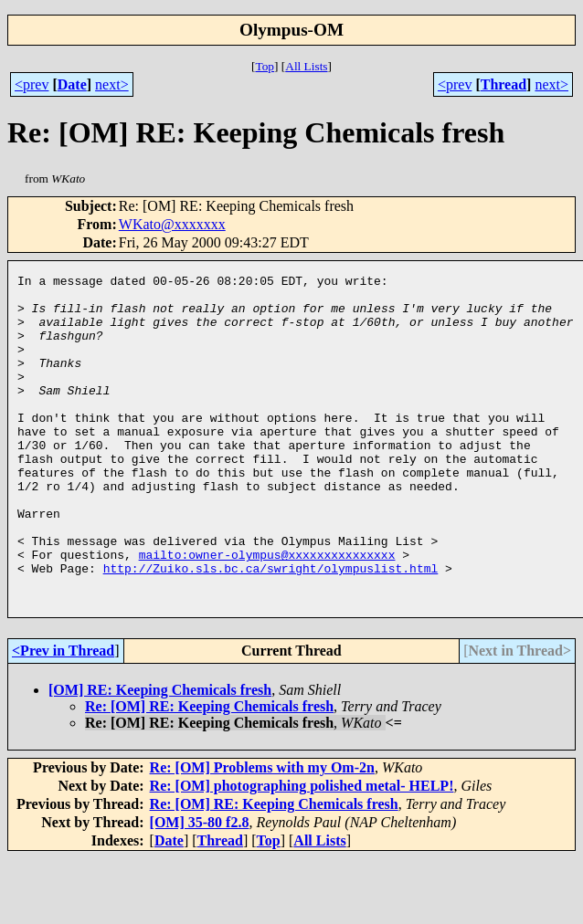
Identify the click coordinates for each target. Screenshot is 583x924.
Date (72, 84)
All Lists (306, 66)
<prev (32, 84)
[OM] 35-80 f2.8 (200, 888)
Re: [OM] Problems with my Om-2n (262, 833)
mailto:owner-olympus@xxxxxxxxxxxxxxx (267, 612)
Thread (503, 84)
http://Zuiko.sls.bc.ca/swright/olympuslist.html (271, 628)
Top (265, 66)
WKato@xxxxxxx (172, 224)
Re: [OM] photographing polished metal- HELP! (302, 851)
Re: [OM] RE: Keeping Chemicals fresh (209, 772)
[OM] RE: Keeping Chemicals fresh (160, 756)
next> (112, 84)
